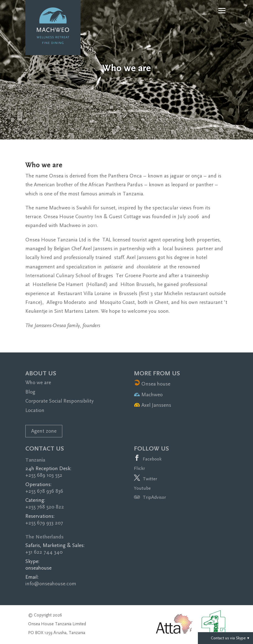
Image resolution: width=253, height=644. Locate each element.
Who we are (38, 383)
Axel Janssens (153, 405)
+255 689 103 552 (44, 475)
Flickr (139, 468)
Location (35, 410)
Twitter (150, 479)
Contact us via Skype (225, 638)
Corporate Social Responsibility (60, 401)
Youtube (142, 488)
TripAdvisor (150, 498)
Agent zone (44, 431)
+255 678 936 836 (44, 491)
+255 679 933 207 (44, 523)
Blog (30, 392)
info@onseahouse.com (51, 584)
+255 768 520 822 (45, 507)
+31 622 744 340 (44, 552)
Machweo (148, 395)
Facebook (152, 459)
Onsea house (152, 384)
